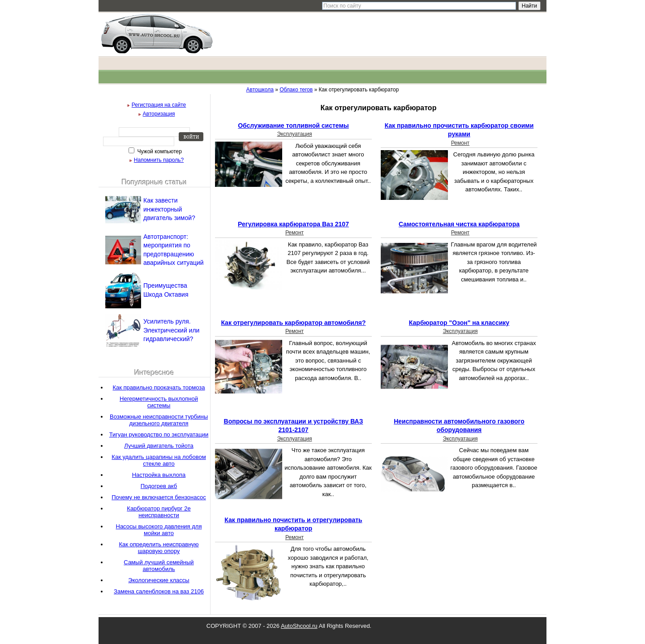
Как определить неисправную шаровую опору (159, 548)
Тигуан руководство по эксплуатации (159, 434)
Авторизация (159, 114)
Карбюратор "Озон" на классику (459, 323)
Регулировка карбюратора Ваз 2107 (293, 224)
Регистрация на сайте (159, 105)
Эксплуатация (295, 134)
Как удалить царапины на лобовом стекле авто (159, 460)
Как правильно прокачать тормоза (159, 387)
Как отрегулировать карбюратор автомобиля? (293, 323)
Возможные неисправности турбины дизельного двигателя (159, 420)
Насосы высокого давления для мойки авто (159, 530)
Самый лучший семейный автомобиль (159, 566)
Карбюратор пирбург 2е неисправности (159, 512)
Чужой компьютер (159, 151)
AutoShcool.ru (299, 626)
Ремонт (460, 143)
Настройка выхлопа (159, 475)
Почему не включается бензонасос (159, 497)
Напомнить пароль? (159, 160)
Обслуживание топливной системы (293, 125)
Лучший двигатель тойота (159, 446)
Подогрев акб (159, 486)
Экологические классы (159, 580)
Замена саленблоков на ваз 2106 (159, 591)
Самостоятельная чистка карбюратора (459, 224)
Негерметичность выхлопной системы (159, 402)
